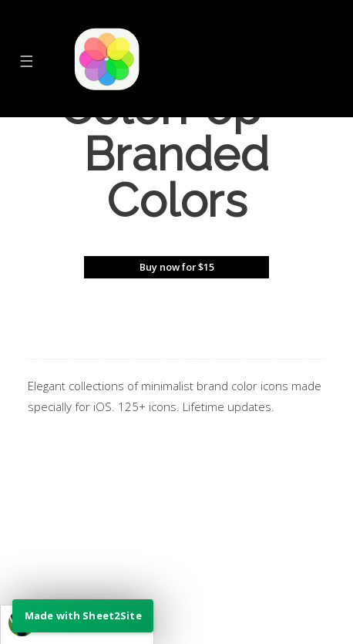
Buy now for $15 (177, 267)
